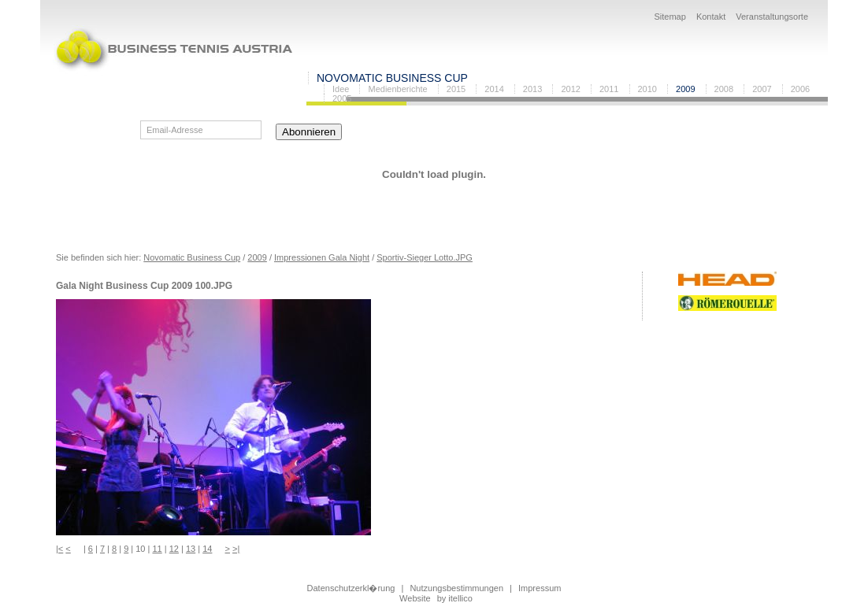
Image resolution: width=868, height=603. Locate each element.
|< (59, 549)
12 (174, 549)
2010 (647, 89)
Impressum (540, 588)
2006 (800, 89)
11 (157, 549)
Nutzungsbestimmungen (456, 588)
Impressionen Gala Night (322, 257)
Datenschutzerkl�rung (351, 588)
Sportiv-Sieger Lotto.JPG (425, 257)
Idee (341, 89)
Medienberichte (397, 89)
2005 (342, 98)
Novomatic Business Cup (392, 78)
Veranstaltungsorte (772, 17)
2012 (570, 89)
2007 (762, 89)
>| (236, 549)
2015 (456, 89)
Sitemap (670, 17)
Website (415, 598)
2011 (609, 89)
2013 (532, 89)
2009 (685, 89)
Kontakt (711, 17)
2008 (724, 89)
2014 (494, 89)
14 (207, 549)
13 (191, 549)
